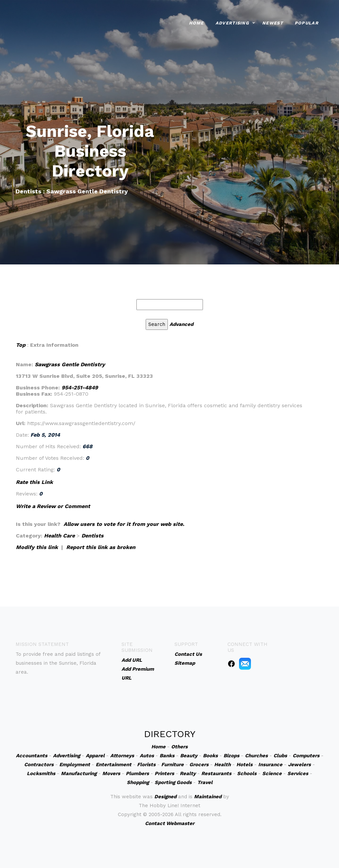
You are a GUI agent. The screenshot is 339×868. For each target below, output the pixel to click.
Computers (306, 756)
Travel (205, 782)
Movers (111, 773)
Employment (75, 765)
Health (222, 765)
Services (298, 773)
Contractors (39, 765)
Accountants (32, 756)
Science (272, 773)
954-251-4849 (80, 388)
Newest (273, 22)
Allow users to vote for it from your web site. (124, 524)
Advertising (232, 22)
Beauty (189, 756)
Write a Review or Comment (53, 506)
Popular (307, 22)
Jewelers (299, 765)
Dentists (93, 536)
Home (196, 22)
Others (179, 747)
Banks (167, 756)
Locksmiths (41, 773)
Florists (146, 765)
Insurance (270, 765)
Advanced (181, 324)
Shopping (138, 782)
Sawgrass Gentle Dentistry (70, 364)
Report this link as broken (101, 547)
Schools (247, 773)
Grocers (199, 765)
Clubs (280, 756)
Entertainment (114, 765)
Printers (164, 773)
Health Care (59, 536)
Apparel (95, 756)
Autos (147, 756)
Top (21, 345)
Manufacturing (79, 773)
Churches (256, 756)
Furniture (172, 765)
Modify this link (37, 547)
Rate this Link (34, 482)
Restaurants (216, 773)
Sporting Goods (173, 782)
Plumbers (137, 773)
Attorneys (122, 756)
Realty (188, 773)
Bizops (231, 756)
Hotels (244, 765)
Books (210, 756)
